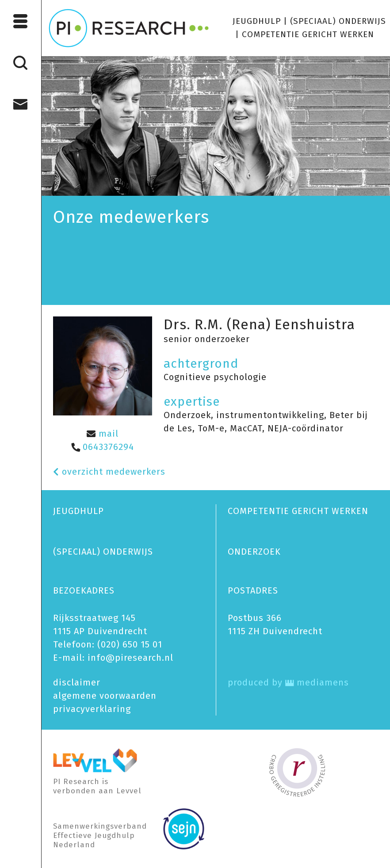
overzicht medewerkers (109, 472)
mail (103, 434)
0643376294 (103, 447)
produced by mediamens (288, 682)
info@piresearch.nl (130, 658)
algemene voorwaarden (105, 696)
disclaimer (77, 682)
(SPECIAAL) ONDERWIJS (338, 21)
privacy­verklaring (92, 709)
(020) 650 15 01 (130, 644)
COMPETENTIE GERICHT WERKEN (308, 34)
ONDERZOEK (254, 552)
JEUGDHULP (257, 21)
